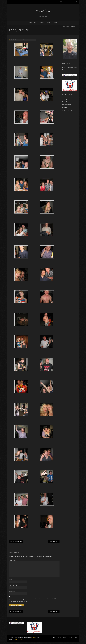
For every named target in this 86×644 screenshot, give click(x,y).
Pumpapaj (65, 99)
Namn (11, 579)
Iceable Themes (18, 639)
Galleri (68, 26)
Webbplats (12, 591)
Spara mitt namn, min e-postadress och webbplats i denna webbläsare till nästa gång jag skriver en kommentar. (33, 600)
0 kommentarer (32, 40)
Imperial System (67, 105)
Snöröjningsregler (67, 110)
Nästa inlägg (54, 542)
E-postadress (13, 585)
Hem (30, 23)
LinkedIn (48, 23)
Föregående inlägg (16, 542)
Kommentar (13, 560)
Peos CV (36, 23)
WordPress (34, 637)
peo (19, 40)
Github (55, 23)
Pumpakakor (66, 102)
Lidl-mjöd (65, 107)
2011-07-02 (13, 40)
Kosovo (42, 23)
